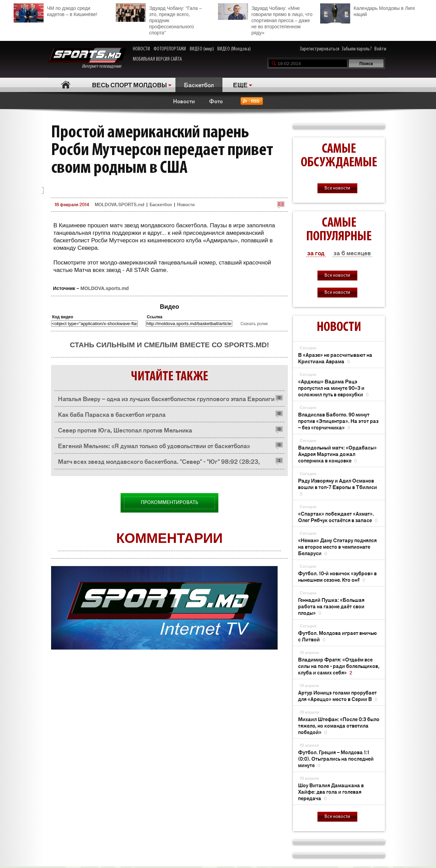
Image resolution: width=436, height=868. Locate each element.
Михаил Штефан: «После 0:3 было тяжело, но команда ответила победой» (339, 725)
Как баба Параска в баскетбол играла (112, 414)
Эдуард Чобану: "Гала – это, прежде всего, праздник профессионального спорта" (159, 19)
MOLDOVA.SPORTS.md (119, 204)
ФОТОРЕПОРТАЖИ (170, 49)
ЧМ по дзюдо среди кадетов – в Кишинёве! (56, 10)
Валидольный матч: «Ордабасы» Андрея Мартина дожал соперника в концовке (337, 454)
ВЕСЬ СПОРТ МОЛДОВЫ (129, 85)
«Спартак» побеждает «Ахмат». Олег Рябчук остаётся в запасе (338, 517)
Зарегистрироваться (320, 49)
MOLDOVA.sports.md (105, 288)
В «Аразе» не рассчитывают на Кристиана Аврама (335, 358)
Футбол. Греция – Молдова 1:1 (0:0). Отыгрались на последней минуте (336, 758)
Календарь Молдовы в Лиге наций (368, 10)
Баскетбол (199, 85)
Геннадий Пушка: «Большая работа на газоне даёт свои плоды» (331, 606)
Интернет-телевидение (87, 58)
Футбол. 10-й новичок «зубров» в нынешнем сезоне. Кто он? (337, 576)
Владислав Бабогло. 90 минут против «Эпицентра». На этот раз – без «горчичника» (338, 421)
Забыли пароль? (357, 49)
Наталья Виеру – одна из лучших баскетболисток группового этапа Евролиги (166, 398)
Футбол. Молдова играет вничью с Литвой (337, 636)
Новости (184, 101)
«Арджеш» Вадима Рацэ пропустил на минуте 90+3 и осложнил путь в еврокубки (333, 388)
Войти (380, 49)
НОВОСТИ (141, 49)
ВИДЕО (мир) (202, 49)
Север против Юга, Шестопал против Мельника (125, 430)
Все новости (337, 188)
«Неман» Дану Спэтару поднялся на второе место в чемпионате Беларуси (337, 546)
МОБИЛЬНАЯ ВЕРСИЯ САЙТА (157, 59)
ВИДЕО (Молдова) (234, 49)
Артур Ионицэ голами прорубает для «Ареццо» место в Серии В (338, 696)
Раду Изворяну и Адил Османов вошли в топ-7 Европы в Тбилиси (338, 487)
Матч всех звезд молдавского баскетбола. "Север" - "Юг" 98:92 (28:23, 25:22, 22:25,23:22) (159, 463)
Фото (216, 101)
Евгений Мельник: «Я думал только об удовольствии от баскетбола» (154, 445)
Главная (66, 85)
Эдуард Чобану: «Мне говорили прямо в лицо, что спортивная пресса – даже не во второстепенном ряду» (265, 19)
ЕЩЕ (240, 85)
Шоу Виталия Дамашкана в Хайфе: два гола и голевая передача (331, 791)
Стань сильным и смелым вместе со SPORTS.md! (169, 345)
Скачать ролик (254, 324)
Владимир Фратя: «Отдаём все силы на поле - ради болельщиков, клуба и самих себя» (339, 666)
